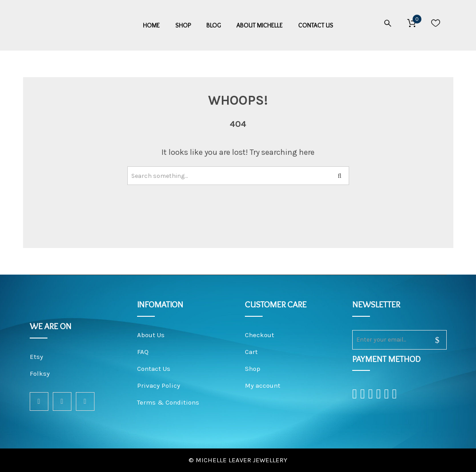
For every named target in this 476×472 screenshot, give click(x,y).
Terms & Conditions (168, 402)
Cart (251, 352)
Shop (253, 369)
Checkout (260, 335)
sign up (432, 340)
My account (263, 385)
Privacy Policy (159, 385)
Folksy (40, 374)
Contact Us (154, 369)
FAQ (143, 352)
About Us (151, 335)
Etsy (36, 357)
